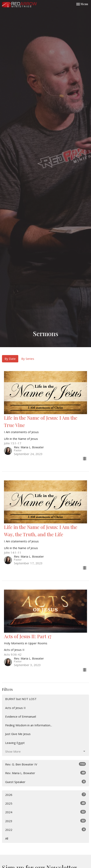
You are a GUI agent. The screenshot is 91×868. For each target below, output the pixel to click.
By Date (10, 359)
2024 (45, 812)
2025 (45, 803)
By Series (28, 359)
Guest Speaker (45, 782)
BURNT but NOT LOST (21, 699)
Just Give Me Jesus (18, 734)
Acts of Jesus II (15, 708)
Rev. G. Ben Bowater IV (45, 764)
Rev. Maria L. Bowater (45, 773)
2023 (45, 821)
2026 (45, 795)
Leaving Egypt (15, 743)
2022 (45, 830)
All (7, 838)
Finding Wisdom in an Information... (29, 725)
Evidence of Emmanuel (21, 716)
